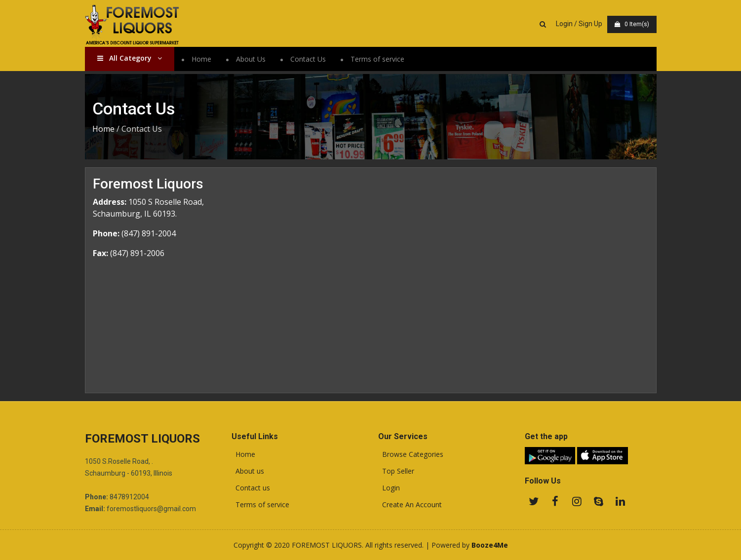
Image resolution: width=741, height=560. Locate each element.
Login (389, 488)
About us (248, 471)
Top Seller (396, 471)
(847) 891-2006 (137, 253)
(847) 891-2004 (149, 233)
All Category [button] (130, 58)
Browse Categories (411, 454)
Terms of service (377, 59)
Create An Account (410, 505)
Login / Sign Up (579, 24)
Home (201, 59)
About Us (251, 59)
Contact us (251, 488)
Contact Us (308, 59)
